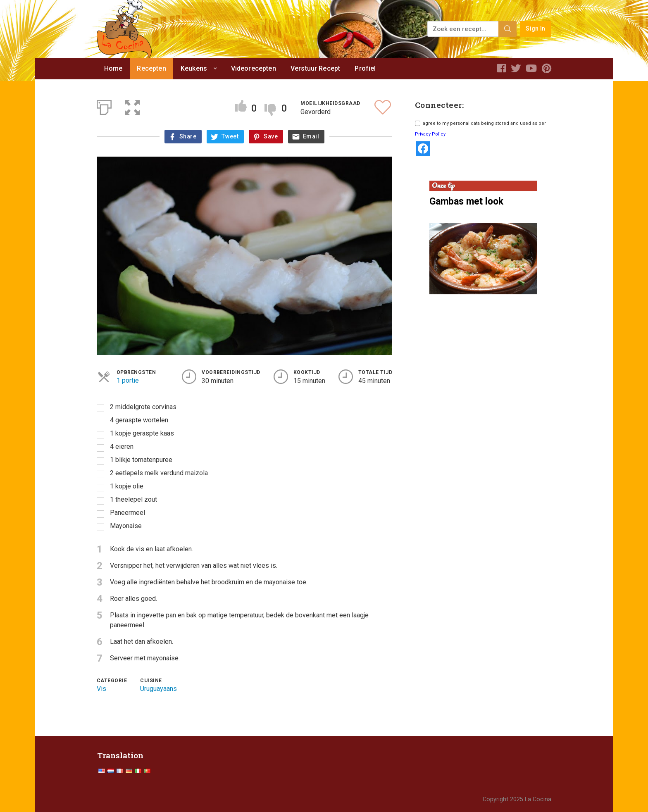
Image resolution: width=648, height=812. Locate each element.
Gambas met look (466, 201)
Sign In (535, 29)
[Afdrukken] (104, 106)
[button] (132, 106)
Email (311, 137)
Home (113, 68)
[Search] (507, 29)
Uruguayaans (158, 689)
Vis (101, 689)
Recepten (151, 68)
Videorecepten (254, 68)
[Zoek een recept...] (463, 29)
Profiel (365, 68)
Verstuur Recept (315, 68)
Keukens (194, 68)
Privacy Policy (430, 134)
